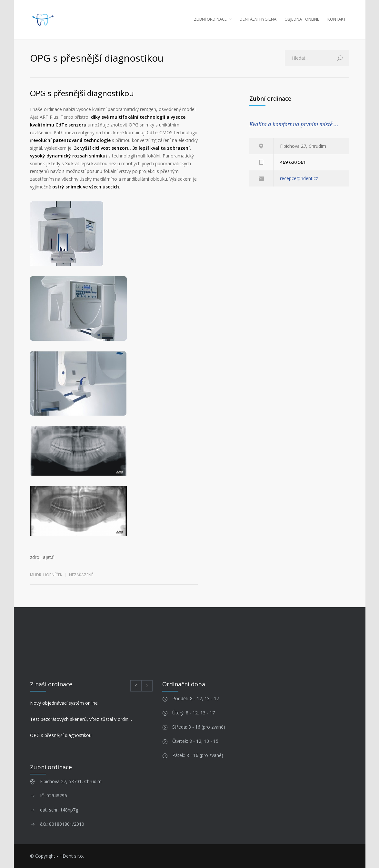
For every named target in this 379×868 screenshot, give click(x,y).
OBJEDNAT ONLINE (302, 19)
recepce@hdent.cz (299, 178)
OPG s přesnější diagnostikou (82, 93)
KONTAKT (337, 19)
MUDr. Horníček (46, 575)
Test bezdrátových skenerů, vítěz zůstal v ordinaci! (82, 719)
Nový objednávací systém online (64, 703)
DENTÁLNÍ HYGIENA (258, 19)
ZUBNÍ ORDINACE (210, 19)
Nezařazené (81, 575)
